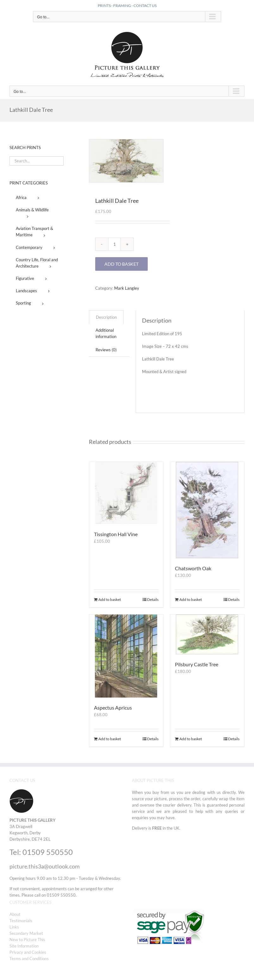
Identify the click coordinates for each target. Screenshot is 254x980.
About (15, 914)
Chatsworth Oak (193, 568)
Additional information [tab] (106, 333)
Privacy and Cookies (28, 952)
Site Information (24, 946)
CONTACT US (145, 6)
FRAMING (122, 6)
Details (153, 599)
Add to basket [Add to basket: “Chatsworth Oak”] (191, 599)
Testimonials (21, 921)
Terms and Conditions (29, 959)
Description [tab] (106, 317)
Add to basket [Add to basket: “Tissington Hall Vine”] (110, 599)
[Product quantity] (115, 244)
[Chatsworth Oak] (207, 510)
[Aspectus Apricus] (126, 656)
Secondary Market (26, 933)
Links (14, 927)
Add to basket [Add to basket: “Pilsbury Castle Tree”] (191, 739)
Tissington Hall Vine (116, 534)
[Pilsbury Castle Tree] (207, 634)
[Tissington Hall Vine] (126, 493)
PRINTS (104, 6)
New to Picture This (27, 940)
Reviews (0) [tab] (106, 350)
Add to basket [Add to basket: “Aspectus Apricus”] (110, 739)
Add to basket (121, 264)
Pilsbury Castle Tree (197, 664)
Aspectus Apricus (113, 708)
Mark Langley (127, 288)
